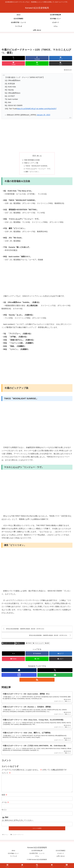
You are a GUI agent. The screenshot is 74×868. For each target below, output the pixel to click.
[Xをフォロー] (55, 672)
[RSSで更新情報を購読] (37, 681)
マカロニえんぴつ (38, 645)
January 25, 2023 (43, 115)
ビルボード (61, 859)
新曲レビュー (20, 645)
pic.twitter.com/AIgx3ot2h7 (46, 109)
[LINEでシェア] (37, 63)
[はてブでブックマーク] (61, 58)
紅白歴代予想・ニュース (37, 859)
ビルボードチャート (8, 645)
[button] (61, 63)
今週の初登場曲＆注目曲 (31, 160)
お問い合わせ (61, 862)
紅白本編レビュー (13, 859)
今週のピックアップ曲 (31, 163)
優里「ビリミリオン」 (32, 173)
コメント (6, 775)
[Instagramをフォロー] (19, 677)
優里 (47, 645)
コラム (37, 862)
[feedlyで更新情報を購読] (55, 677)
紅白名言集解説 (61, 856)
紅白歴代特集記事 (37, 856)
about (13, 856)
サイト (4, 815)
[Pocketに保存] (13, 63)
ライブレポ (13, 862)
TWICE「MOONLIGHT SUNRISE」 (37, 166)
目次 (34, 156)
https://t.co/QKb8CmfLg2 (26, 109)
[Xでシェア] (13, 58)
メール (5, 808)
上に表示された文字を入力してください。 (18, 826)
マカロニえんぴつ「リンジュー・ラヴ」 (39, 169)
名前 (4, 800)
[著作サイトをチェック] (19, 672)
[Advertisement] (37, 41)
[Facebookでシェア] (37, 58)
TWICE (29, 645)
